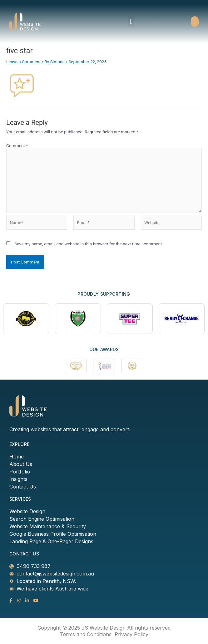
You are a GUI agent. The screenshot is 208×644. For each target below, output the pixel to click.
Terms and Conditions (86, 634)
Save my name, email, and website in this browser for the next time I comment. (89, 244)
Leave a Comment (23, 62)
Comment (17, 146)
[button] (131, 21)
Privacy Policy (131, 634)
